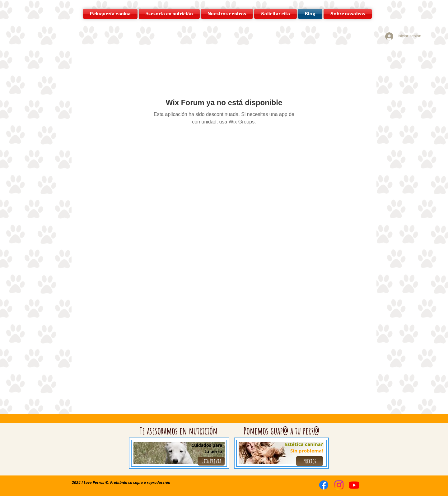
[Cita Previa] (211, 461)
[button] (227, 14)
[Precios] (310, 461)
